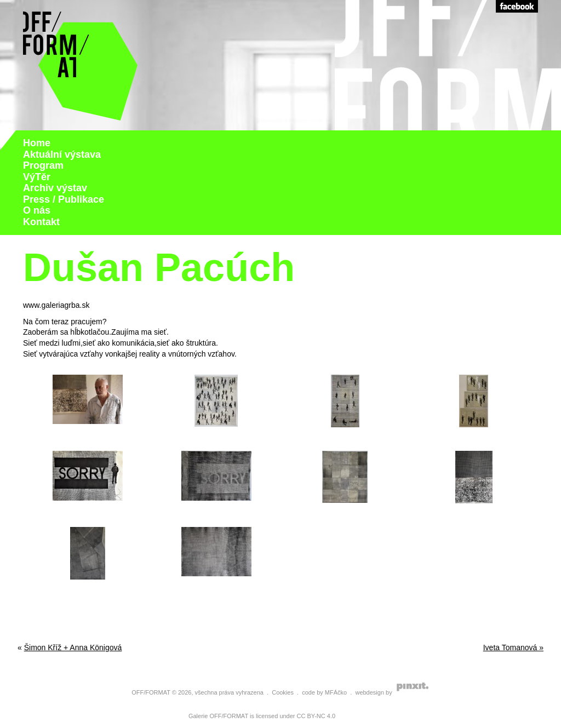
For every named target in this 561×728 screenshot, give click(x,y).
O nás (37, 210)
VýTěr (37, 177)
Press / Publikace (64, 199)
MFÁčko (336, 692)
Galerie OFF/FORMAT (218, 716)
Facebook (517, 6)
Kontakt (41, 222)
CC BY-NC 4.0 (316, 716)
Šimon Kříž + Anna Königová (73, 647)
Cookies (283, 692)
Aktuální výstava (62, 154)
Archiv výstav (55, 188)
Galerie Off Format (81, 65)
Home (37, 143)
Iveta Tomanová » (513, 647)
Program (43, 165)
